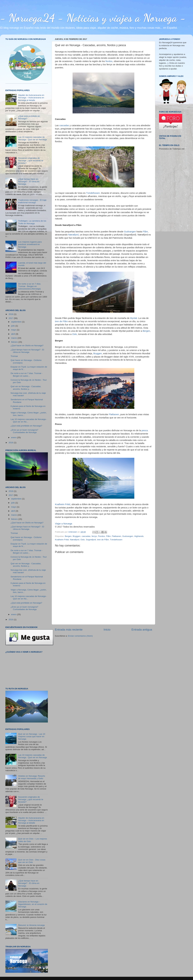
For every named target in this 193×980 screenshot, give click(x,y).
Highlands (139, 536)
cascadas (64, 125)
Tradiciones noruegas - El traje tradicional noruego (32, 201)
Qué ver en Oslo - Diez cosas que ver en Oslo (32, 861)
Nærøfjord (73, 235)
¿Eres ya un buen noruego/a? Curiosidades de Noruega (24, 431)
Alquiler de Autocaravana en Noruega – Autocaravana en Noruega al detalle (31, 98)
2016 (11, 443)
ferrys (94, 536)
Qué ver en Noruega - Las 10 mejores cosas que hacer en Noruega (32, 736)
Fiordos (102, 536)
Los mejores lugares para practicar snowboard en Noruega (30, 244)
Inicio (107, 630)
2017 (11, 318)
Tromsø (14, 356)
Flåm (145, 232)
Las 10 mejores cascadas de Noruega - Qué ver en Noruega (32, 138)
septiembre (17, 322)
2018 (11, 314)
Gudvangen (130, 232)
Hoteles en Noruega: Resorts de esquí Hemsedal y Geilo (31, 777)
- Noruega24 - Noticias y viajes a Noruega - (93, 18)
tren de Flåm (61, 321)
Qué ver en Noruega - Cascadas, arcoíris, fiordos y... (26, 388)
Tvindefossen (93, 193)
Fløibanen (114, 414)
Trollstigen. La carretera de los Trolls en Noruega (32, 222)
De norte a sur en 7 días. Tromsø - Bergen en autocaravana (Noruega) (30, 286)
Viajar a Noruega (64, 524)
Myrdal (134, 318)
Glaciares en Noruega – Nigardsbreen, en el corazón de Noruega (33, 904)
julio (13, 326)
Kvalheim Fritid (63, 504)
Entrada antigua (142, 630)
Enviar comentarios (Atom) (80, 636)
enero (14, 437)
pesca (145, 430)
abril (13, 334)
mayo (14, 330)
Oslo (74, 334)
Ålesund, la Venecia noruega (31, 925)
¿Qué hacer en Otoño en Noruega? (27, 346)
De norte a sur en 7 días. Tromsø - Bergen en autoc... (27, 375)
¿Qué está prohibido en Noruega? (26, 426)
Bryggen (98, 353)
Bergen (146, 331)
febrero (15, 342)
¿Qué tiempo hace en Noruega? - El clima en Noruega (29, 182)
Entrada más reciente (69, 630)
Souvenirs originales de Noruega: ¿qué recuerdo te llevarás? (31, 161)
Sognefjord (91, 540)
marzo (14, 338)
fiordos (109, 61)
